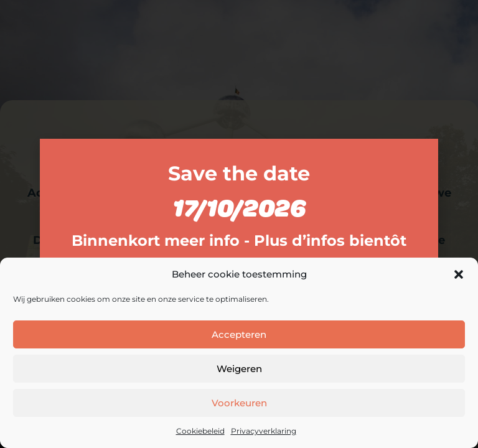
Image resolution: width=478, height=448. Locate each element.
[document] (239, 224)
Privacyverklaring (264, 431)
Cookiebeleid (200, 431)
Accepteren (239, 334)
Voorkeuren (239, 403)
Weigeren (239, 369)
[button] (459, 274)
